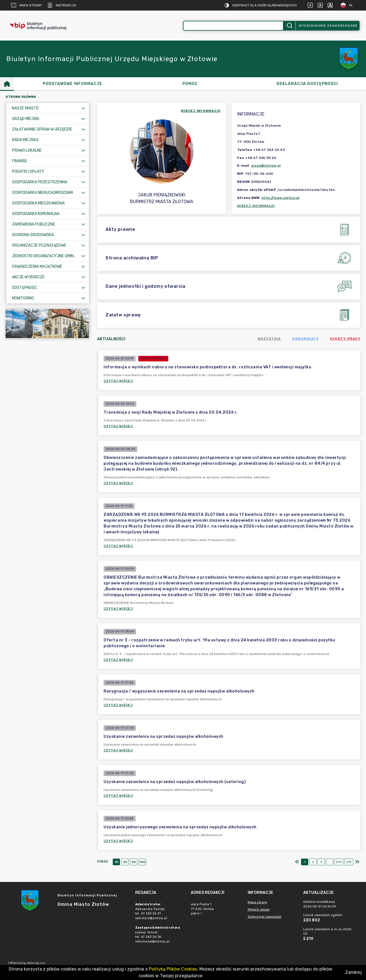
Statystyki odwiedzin (265, 917)
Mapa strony (27, 5)
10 (116, 862)
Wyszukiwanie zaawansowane (328, 26)
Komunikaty (305, 339)
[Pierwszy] (297, 862)
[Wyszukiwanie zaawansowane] (233, 26)
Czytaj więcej (118, 381)
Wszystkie (270, 339)
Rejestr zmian (259, 909)
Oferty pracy (345, 339)
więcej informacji (201, 111)
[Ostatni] (357, 862)
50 (134, 862)
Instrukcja (62, 5)
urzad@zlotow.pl (266, 166)
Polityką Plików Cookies (173, 969)
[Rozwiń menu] (83, 108)
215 (349, 862)
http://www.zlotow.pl (281, 198)
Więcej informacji (256, 206)
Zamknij (354, 972)
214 (339, 862)
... (330, 862)
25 (125, 862)
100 (142, 862)
